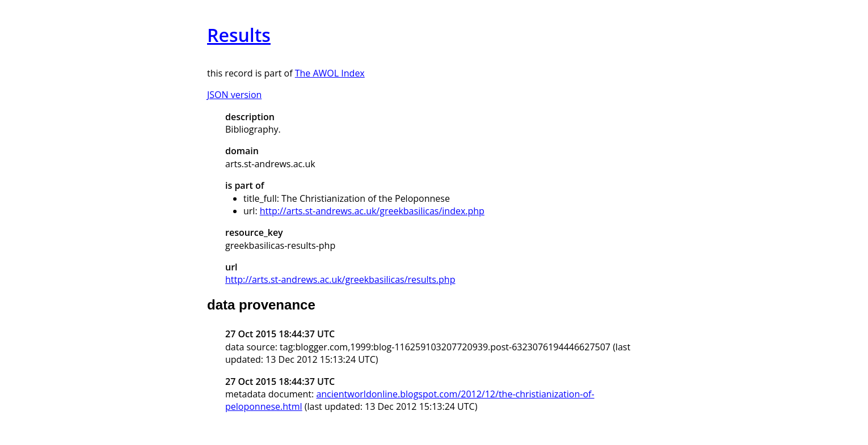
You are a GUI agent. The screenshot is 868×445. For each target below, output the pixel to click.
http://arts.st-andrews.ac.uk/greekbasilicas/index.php (372, 211)
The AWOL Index (330, 73)
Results (239, 35)
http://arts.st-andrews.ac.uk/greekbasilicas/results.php (340, 279)
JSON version (234, 95)
